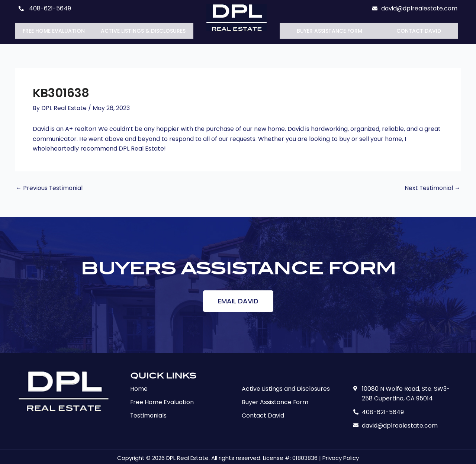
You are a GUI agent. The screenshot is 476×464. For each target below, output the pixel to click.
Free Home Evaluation (54, 29)
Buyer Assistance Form (329, 29)
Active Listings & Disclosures (143, 29)
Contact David (419, 29)
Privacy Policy (341, 455)
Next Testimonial (432, 185)
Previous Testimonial (49, 185)
